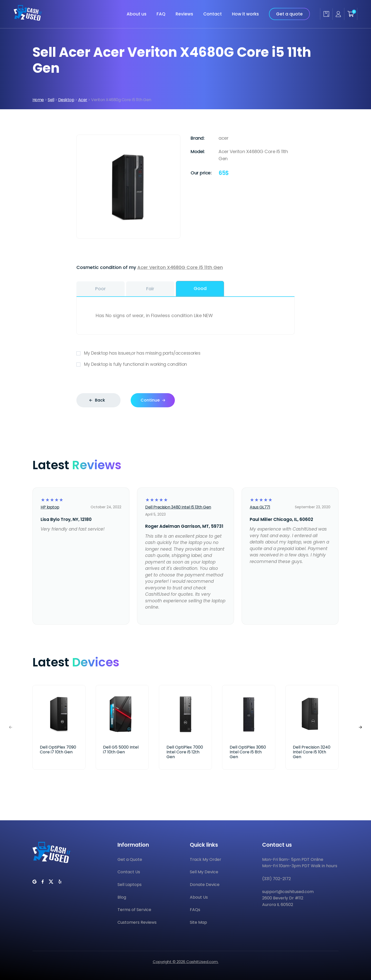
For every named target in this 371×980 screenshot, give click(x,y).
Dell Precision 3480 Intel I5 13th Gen (178, 507)
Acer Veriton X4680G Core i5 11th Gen (180, 267)
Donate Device (205, 885)
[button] (360, 727)
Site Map (198, 922)
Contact (213, 14)
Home (38, 100)
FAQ (161, 14)
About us (137, 14)
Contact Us (129, 872)
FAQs (195, 910)
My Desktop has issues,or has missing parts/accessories (185, 353)
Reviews (184, 14)
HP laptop (50, 507)
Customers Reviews (137, 922)
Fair (150, 289)
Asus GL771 (260, 507)
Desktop (66, 100)
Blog (122, 897)
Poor (100, 289)
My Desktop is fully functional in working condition (185, 364)
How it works (245, 14)
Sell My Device (204, 872)
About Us (199, 897)
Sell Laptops (130, 885)
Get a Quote (130, 859)
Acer (83, 100)
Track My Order (206, 859)
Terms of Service (134, 910)
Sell (51, 100)
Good (200, 288)
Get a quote (289, 14)
